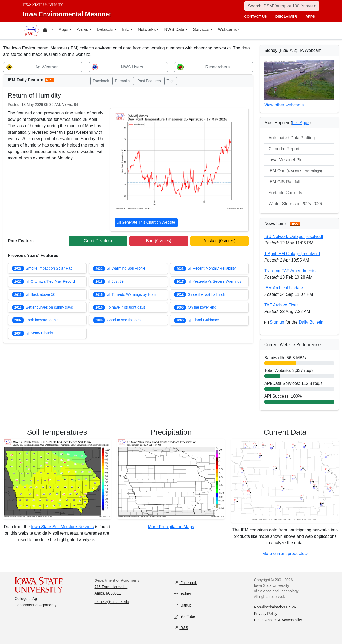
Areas (83, 30)
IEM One (295, 171)
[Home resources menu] (48, 30)
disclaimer (286, 16)
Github (183, 605)
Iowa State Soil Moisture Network (63, 527)
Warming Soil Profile (126, 268)
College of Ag (26, 599)
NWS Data (174, 30)
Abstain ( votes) (219, 241)
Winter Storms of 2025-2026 (295, 204)
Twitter (183, 594)
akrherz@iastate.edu (112, 602)
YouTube (185, 617)
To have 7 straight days (126, 307)
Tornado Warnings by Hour (131, 294)
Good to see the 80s (124, 320)
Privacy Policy (266, 614)
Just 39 (115, 281)
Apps (63, 30)
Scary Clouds (39, 333)
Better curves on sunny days (49, 307)
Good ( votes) (98, 241)
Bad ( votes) (159, 241)
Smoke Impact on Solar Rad (49, 268)
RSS (181, 628)
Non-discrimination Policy (275, 607)
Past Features (149, 81)
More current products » (285, 553)
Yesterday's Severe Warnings (215, 281)
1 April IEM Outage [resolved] (292, 254)
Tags (171, 81)
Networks (147, 30)
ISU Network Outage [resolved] (294, 237)
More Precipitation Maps (171, 527)
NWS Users (132, 67)
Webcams (228, 30)
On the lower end (202, 307)
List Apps (301, 123)
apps (310, 16)
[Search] (282, 6)
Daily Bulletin (311, 322)
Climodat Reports (285, 149)
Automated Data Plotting (292, 138)
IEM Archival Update (284, 288)
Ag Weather (46, 67)
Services (201, 30)
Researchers (218, 67)
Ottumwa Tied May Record (50, 281)
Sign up (277, 322)
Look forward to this (42, 320)
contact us (255, 16)
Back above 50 (40, 294)
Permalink (123, 81)
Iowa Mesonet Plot (286, 160)
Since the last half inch (207, 294)
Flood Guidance (203, 320)
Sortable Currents (285, 193)
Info (126, 30)
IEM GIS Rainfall (284, 182)
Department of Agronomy (36, 605)
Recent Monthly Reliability (212, 268)
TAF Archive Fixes (281, 305)
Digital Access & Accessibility (278, 620)
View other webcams (284, 105)
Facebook (101, 81)
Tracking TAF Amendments (290, 271)
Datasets (105, 30)
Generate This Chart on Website (146, 223)
